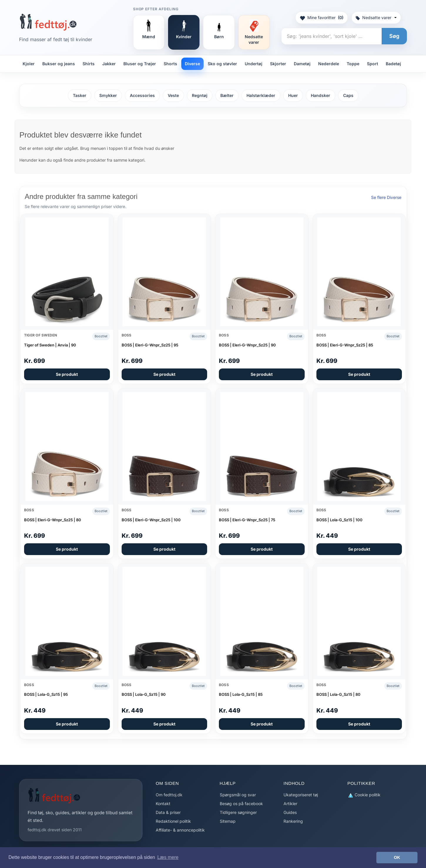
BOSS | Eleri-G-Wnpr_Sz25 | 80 (53, 520)
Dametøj (302, 64)
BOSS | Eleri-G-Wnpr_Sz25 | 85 (345, 345)
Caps (348, 95)
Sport (373, 64)
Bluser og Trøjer (140, 64)
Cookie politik (364, 795)
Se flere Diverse (386, 197)
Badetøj (393, 64)
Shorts (170, 64)
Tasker (80, 95)
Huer (293, 95)
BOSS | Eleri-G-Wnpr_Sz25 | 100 (151, 520)
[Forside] (48, 22)
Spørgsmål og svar (238, 795)
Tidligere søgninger (238, 812)
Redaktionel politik (173, 821)
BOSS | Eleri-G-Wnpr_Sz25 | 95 (150, 345)
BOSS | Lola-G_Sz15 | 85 (241, 694)
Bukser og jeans (59, 64)
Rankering (293, 821)
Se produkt (67, 374)
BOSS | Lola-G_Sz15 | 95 (46, 694)
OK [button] (397, 857)
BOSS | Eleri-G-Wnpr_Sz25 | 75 (247, 520)
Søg (394, 36)
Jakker (109, 64)
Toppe (353, 64)
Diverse (192, 64)
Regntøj (200, 95)
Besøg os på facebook (241, 804)
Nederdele (329, 64)
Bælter (227, 95)
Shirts (89, 64)
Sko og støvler (222, 64)
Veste (173, 95)
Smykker (108, 95)
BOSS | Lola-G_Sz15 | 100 (339, 520)
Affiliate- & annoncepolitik (180, 830)
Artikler (290, 804)
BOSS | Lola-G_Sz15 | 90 (144, 694)
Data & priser (168, 812)
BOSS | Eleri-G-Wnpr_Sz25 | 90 (247, 345)
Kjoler (29, 64)
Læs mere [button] (168, 857)
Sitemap (228, 821)
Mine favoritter (322, 18)
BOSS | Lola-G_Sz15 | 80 (338, 694)
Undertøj (254, 64)
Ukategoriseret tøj (301, 795)
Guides (290, 812)
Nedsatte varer (376, 17)
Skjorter (278, 64)
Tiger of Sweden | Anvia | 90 (50, 345)
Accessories (142, 95)
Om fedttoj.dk (169, 795)
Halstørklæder (261, 95)
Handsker (321, 95)
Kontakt (163, 804)
